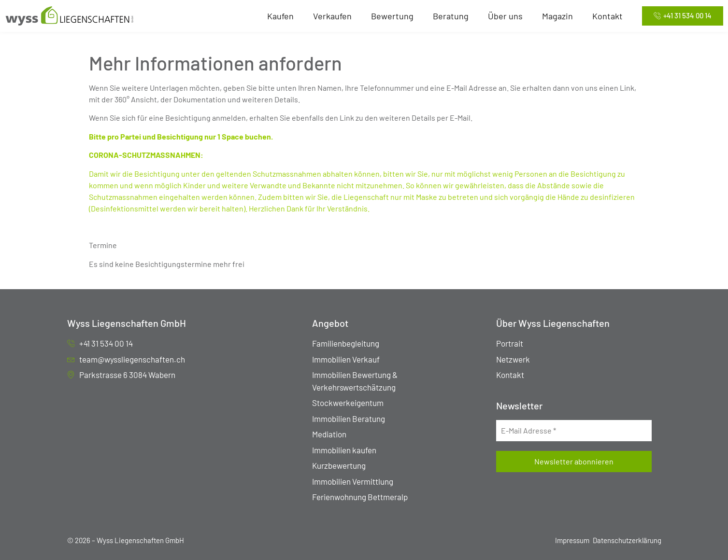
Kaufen (280, 16)
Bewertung (392, 16)
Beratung (451, 16)
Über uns (505, 16)
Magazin (557, 16)
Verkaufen (332, 16)
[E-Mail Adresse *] (574, 431)
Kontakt (607, 16)
